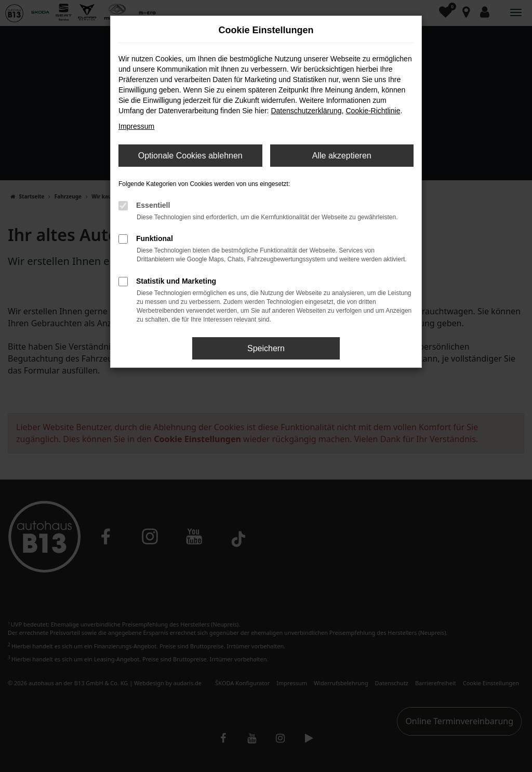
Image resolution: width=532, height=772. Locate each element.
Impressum (136, 126)
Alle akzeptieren (342, 156)
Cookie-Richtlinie (373, 111)
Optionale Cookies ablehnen (190, 156)
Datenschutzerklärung (306, 111)
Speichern (266, 348)
